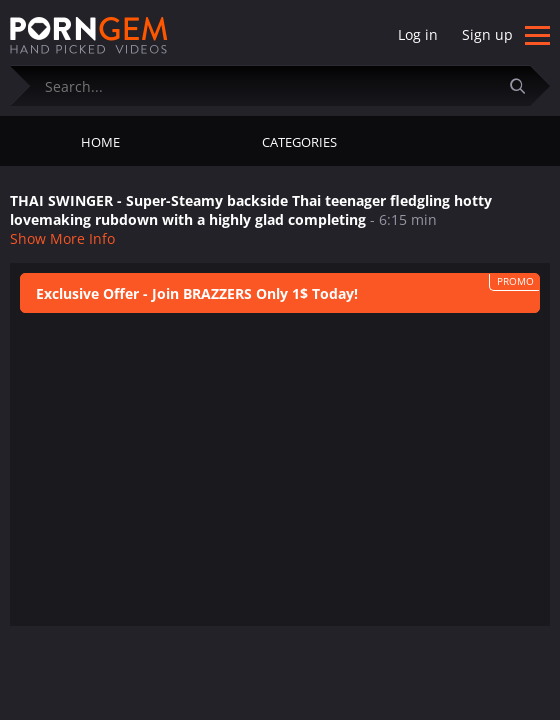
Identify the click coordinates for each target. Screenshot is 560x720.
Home (100, 142)
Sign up (487, 34)
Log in (418, 34)
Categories (299, 142)
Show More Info (62, 238)
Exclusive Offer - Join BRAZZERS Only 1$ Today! (197, 293)
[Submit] (525, 85)
